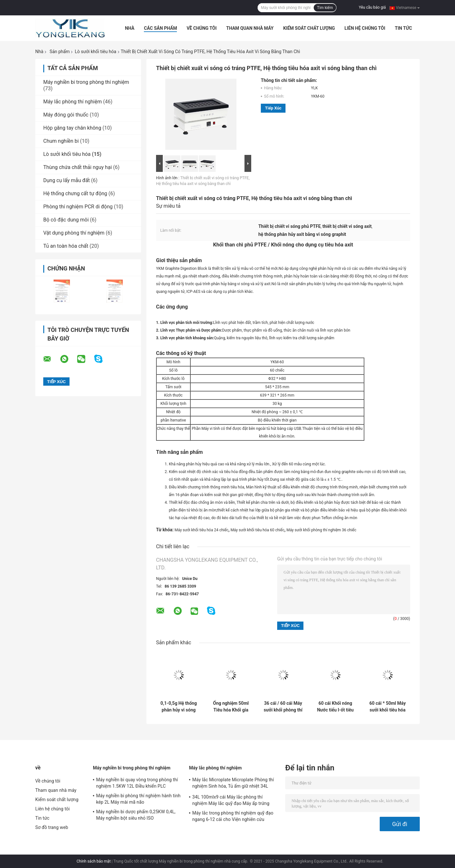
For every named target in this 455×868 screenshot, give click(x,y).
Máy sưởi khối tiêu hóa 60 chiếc (257, 530)
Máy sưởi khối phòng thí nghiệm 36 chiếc (321, 530)
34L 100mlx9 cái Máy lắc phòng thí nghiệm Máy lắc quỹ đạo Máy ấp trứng (231, 800)
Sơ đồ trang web (52, 827)
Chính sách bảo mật (94, 861)
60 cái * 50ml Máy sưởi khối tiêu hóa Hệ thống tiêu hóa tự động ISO (388, 707)
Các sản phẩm (160, 28)
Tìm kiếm (325, 8)
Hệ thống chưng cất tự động (75, 193)
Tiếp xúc (273, 108)
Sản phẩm (60, 52)
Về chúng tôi (202, 28)
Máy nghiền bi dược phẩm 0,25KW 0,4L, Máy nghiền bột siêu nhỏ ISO (136, 815)
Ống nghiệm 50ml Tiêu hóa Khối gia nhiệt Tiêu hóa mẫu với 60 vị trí (231, 707)
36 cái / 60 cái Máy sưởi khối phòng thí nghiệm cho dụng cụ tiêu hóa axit (283, 707)
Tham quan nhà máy (250, 28)
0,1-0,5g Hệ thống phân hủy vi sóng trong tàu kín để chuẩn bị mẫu (179, 707)
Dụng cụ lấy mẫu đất (66, 180)
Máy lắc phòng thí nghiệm (73, 102)
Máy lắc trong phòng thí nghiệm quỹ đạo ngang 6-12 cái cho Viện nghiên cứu (233, 816)
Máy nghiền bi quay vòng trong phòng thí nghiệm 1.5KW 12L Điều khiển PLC (137, 783)
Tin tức (403, 28)
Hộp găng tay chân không (72, 128)
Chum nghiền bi (61, 141)
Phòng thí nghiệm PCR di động (78, 207)
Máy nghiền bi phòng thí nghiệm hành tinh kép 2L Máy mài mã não (138, 799)
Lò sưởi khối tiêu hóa (95, 52)
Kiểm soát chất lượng (309, 28)
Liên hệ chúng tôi (365, 28)
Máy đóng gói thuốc (66, 115)
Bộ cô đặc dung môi (66, 220)
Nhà (130, 28)
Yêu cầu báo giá (372, 7)
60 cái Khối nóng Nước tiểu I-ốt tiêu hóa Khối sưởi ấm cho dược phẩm (335, 707)
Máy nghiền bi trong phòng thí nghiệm (86, 82)
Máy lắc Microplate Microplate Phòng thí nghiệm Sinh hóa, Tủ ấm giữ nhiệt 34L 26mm (233, 784)
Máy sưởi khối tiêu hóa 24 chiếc (202, 530)
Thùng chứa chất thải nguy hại (78, 167)
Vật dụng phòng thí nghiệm (74, 233)
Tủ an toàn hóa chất (66, 246)
